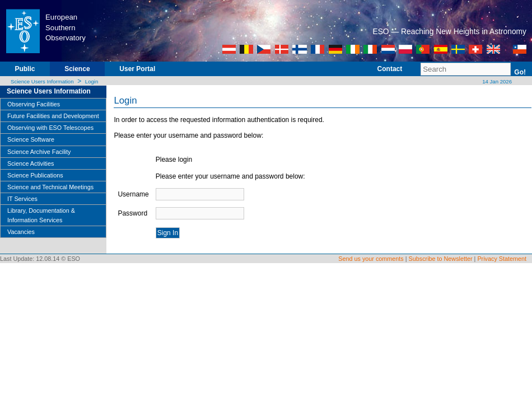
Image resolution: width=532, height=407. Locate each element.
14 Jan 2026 (496, 81)
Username (133, 194)
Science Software (31, 139)
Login (92, 81)
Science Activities (31, 163)
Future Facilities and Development (53, 116)
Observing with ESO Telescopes (50, 128)
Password (132, 213)
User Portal (137, 69)
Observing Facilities (34, 104)
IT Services (22, 199)
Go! (520, 72)
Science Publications (35, 175)
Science (77, 69)
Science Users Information (42, 81)
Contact (390, 69)
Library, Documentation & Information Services (41, 215)
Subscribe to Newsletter (441, 259)
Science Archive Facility (39, 152)
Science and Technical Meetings (50, 187)
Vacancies (21, 232)
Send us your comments (371, 259)
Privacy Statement (502, 259)
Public (25, 69)
